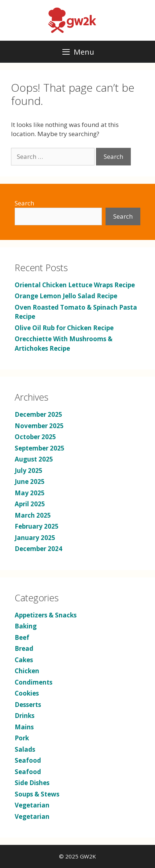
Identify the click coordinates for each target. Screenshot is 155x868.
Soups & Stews (37, 794)
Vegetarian (32, 805)
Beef (22, 637)
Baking (26, 626)
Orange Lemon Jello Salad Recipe (66, 296)
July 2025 (29, 471)
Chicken (27, 671)
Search (24, 203)
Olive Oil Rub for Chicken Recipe (64, 328)
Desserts (28, 705)
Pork (22, 738)
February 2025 (37, 526)
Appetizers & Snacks (46, 615)
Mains (24, 727)
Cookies (27, 693)
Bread (24, 648)
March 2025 (33, 515)
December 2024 (38, 549)
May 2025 (30, 493)
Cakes (24, 660)
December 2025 (38, 414)
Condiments (34, 682)
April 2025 (30, 504)
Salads (25, 749)
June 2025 (30, 482)
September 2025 (40, 448)
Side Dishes (32, 783)
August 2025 (34, 459)
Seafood (28, 760)
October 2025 (35, 437)
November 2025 (39, 426)
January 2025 (35, 538)
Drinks (25, 716)
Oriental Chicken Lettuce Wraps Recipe (75, 285)
